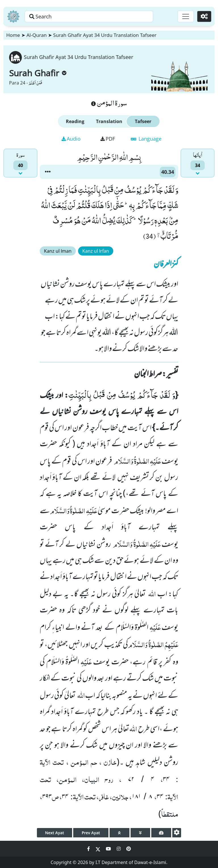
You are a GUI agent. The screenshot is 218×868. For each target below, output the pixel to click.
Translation (109, 121)
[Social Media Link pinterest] (129, 849)
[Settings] (204, 16)
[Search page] (89, 16)
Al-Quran (36, 35)
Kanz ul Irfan (96, 251)
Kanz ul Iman (58, 251)
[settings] (177, 833)
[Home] (13, 16)
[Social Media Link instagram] (119, 849)
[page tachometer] (161, 833)
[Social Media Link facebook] (89, 849)
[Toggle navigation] (186, 16)
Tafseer (143, 121)
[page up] (120, 833)
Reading (75, 121)
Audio (71, 139)
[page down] (141, 833)
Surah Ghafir (38, 73)
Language (146, 139)
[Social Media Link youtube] (109, 849)
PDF (108, 139)
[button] (48, 172)
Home (13, 35)
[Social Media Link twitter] (98, 849)
